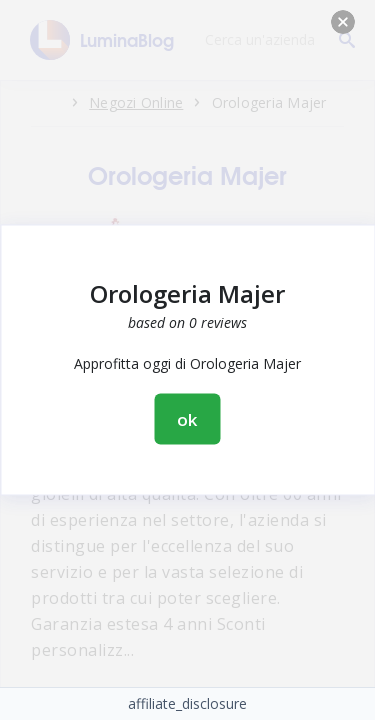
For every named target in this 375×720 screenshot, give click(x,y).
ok (188, 419)
